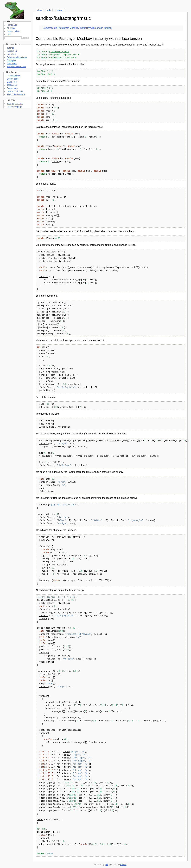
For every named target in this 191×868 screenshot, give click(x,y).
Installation (12, 51)
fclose (43, 491)
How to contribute (15, 91)
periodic (44, 391)
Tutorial (10, 48)
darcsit (123, 865)
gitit (106, 865)
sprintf (44, 482)
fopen (49, 485)
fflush (43, 619)
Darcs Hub (12, 82)
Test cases (12, 85)
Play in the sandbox (16, 94)
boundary (44, 540)
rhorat (55, 162)
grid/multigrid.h (59, 52)
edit (49, 10)
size (42, 404)
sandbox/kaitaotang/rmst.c (63, 18)
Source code (13, 79)
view (39, 10)
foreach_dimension (55, 709)
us (52, 375)
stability (50, 252)
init (47, 514)
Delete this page (14, 107)
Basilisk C (11, 54)
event (40, 252)
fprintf (44, 387)
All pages (11, 28)
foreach (44, 277)
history (60, 10)
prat (52, 372)
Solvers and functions (17, 57)
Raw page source (15, 104)
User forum (12, 63)
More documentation (16, 67)
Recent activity (14, 31)
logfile (51, 597)
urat (62, 378)
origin (64, 407)
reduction (56, 609)
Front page (12, 25)
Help (9, 34)
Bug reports (12, 88)
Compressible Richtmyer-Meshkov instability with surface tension (77, 28)
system (43, 505)
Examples (11, 60)
